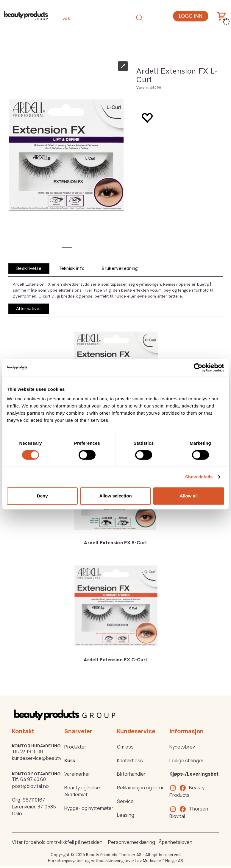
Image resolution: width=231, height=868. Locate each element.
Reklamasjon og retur (140, 788)
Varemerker (77, 774)
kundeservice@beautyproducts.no (50, 758)
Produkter (75, 747)
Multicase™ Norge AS (163, 861)
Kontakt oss (130, 760)
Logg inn (191, 16)
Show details (199, 477)
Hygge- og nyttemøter (89, 808)
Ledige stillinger (186, 760)
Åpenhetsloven (175, 842)
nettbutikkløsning (107, 861)
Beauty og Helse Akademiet (82, 791)
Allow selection (115, 496)
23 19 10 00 (32, 752)
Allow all (189, 496)
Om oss (125, 747)
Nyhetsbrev (182, 747)
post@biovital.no (30, 786)
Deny (42, 496)
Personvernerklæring (132, 842)
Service (125, 801)
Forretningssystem (66, 861)
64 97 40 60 (33, 779)
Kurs (70, 760)
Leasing (126, 815)
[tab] (29, 269)
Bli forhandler (131, 774)
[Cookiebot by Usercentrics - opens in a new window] (198, 368)
